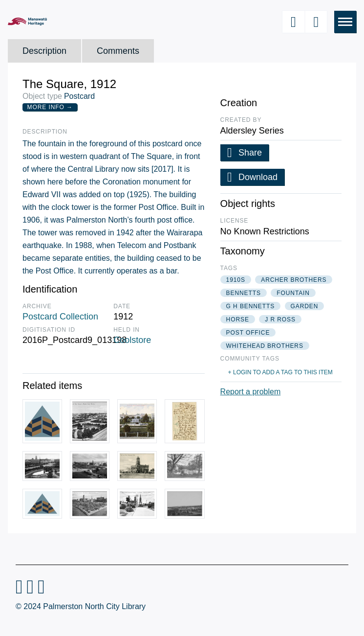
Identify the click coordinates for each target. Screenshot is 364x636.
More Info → (50, 107)
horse (238, 319)
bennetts (244, 293)
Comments (118, 51)
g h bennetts (250, 306)
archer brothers (294, 280)
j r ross (280, 319)
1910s (236, 280)
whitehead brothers (265, 346)
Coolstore (132, 340)
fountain (293, 293)
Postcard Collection (60, 317)
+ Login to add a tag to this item (280, 372)
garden (305, 306)
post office (248, 333)
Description (44, 51)
